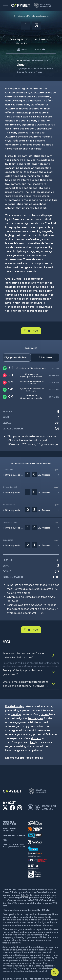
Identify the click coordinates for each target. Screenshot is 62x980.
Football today (14, 701)
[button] (5, 5)
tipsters (44, 709)
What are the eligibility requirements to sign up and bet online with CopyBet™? (26, 678)
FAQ (5, 835)
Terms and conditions (9, 818)
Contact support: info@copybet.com (14, 840)
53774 (25, 890)
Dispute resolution (14, 830)
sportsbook (27, 752)
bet (32, 737)
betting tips (36, 713)
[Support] (55, 972)
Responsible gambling (10, 824)
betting (16, 709)
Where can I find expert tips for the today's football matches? (23, 655)
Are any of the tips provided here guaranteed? (22, 667)
